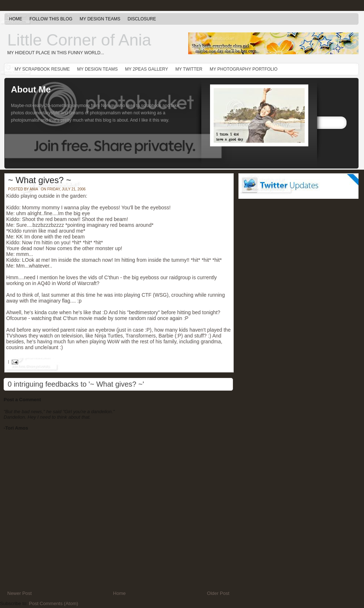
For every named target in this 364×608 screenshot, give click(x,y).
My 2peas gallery (146, 69)
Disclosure (142, 19)
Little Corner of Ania (79, 40)
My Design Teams (100, 19)
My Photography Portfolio (244, 69)
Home (16, 19)
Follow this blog (51, 19)
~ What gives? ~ (39, 180)
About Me (31, 89)
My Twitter (189, 69)
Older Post (218, 593)
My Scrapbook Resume (42, 69)
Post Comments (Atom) (54, 603)
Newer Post (19, 593)
